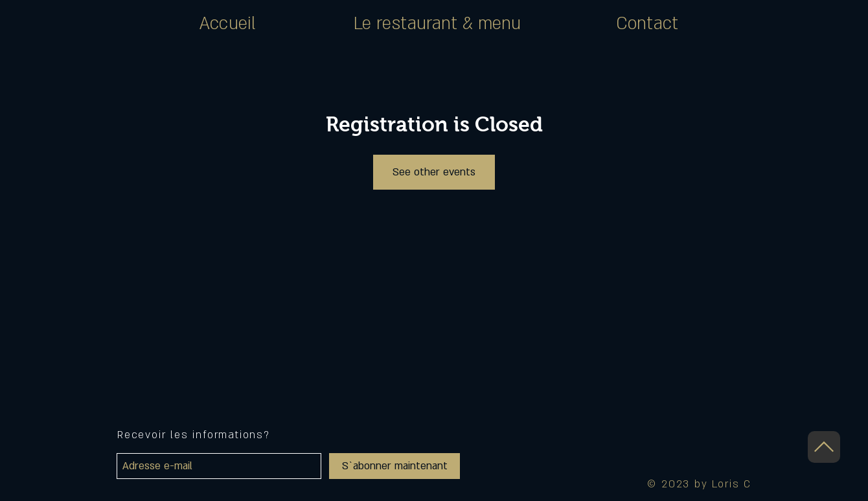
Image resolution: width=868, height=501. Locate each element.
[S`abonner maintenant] (394, 466)
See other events (434, 172)
